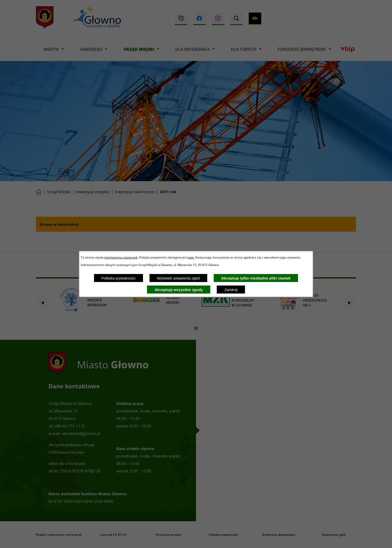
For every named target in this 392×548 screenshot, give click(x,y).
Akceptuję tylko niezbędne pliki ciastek (256, 278)
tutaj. (191, 257)
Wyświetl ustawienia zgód (178, 278)
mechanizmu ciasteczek (121, 257)
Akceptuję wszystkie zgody (179, 290)
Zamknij (231, 290)
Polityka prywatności (118, 278)
